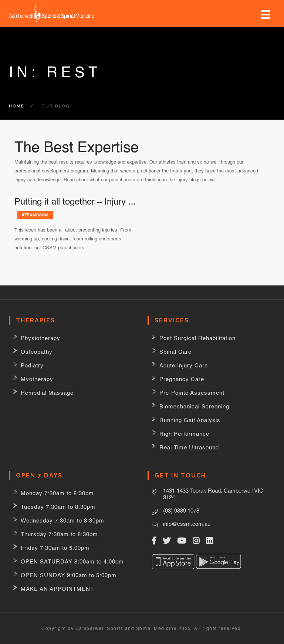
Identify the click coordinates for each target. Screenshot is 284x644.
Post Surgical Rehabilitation (197, 338)
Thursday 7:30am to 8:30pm (59, 534)
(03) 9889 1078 (181, 511)
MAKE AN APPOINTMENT (57, 589)
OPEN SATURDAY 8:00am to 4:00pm (72, 561)
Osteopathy (37, 352)
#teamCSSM (35, 215)
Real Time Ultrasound (189, 447)
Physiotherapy (40, 338)
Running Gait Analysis (190, 420)
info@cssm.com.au (187, 524)
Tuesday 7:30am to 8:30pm (58, 507)
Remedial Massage (47, 393)
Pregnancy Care (182, 379)
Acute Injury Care (184, 365)
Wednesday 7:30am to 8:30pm (62, 520)
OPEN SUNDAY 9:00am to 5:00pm (69, 575)
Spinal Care (175, 352)
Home (17, 106)
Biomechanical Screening (194, 406)
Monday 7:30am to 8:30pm (57, 493)
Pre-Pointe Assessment (192, 393)
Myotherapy (37, 379)
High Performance (184, 434)
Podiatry (32, 365)
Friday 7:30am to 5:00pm (55, 548)
